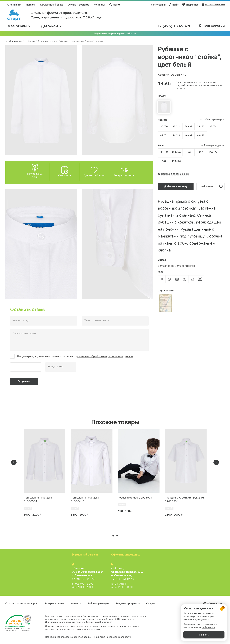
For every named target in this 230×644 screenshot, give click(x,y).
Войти (174, 5)
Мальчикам (19, 26)
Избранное (190, 5)
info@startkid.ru (119, 584)
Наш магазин (212, 26)
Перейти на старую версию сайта (113, 34)
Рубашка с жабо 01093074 (135, 498)
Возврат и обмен (54, 604)
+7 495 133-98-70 (83, 579)
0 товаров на (213, 5)
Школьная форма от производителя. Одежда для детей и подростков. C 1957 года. (67, 15)
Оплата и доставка (78, 5)
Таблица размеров (98, 604)
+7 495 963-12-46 (123, 579)
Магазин (30, 5)
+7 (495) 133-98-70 (174, 26)
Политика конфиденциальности (113, 637)
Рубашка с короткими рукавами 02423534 (185, 499)
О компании (14, 5)
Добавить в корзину (176, 186)
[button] (113, 536)
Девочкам (51, 26)
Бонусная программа (128, 604)
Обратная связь (216, 604)
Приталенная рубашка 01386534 (38, 499)
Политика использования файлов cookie (68, 637)
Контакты (99, 5)
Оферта (151, 604)
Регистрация (158, 5)
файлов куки (208, 627)
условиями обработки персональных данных (105, 356)
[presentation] (14, 462)
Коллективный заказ (52, 5)
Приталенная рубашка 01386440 (85, 499)
